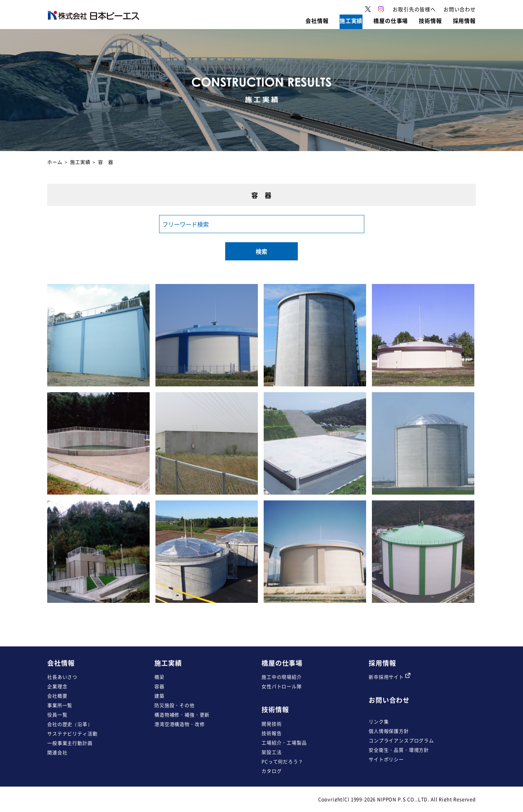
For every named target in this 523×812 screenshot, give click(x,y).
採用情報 (382, 663)
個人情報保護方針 (389, 731)
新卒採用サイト (390, 677)
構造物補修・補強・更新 (182, 714)
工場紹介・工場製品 (284, 742)
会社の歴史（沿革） (70, 724)
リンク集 (379, 721)
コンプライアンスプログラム (401, 740)
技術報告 (271, 733)
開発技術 (271, 724)
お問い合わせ (389, 700)
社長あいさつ (62, 677)
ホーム (55, 162)
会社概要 (57, 696)
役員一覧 (57, 714)
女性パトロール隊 (282, 686)
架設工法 (271, 752)
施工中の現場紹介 (282, 677)
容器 (159, 686)
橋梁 (159, 677)
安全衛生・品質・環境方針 (399, 750)
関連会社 (57, 752)
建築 (159, 696)
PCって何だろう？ (282, 761)
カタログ (271, 771)
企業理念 (57, 686)
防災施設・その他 (175, 705)
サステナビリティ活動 (72, 733)
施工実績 (80, 162)
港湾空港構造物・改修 (179, 724)
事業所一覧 (60, 705)
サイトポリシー (386, 759)
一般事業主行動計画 (70, 743)
